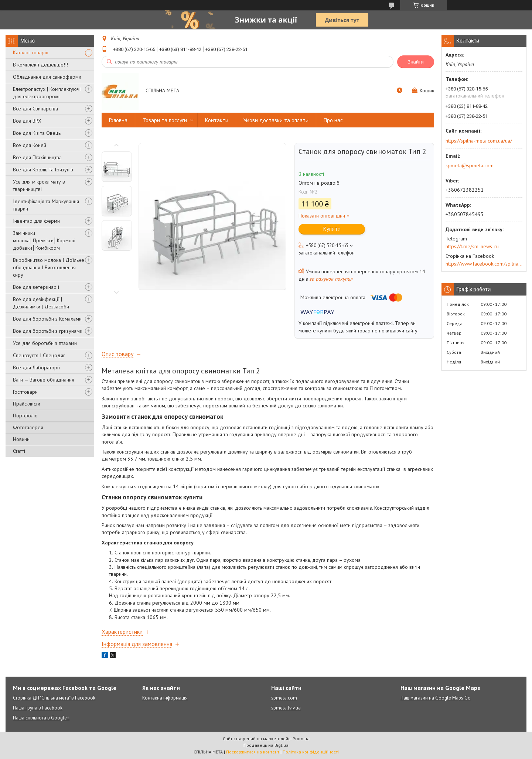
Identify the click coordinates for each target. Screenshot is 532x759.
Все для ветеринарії (36, 287)
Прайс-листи (27, 404)
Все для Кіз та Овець (37, 133)
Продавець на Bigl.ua (266, 745)
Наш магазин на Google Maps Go (436, 698)
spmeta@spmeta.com (470, 165)
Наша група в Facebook (38, 708)
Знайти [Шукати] (416, 62)
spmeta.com (284, 698)
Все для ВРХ (27, 121)
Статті (19, 451)
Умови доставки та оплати (276, 120)
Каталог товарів (31, 52)
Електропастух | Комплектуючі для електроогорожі (47, 93)
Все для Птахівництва (37, 157)
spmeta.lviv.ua (286, 708)
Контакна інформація (165, 698)
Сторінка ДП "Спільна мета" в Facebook (54, 698)
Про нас (333, 120)
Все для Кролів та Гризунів (43, 170)
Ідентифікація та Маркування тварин (46, 205)
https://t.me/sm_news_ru (472, 246)
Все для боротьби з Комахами (47, 319)
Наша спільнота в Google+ (41, 718)
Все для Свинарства (35, 109)
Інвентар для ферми (36, 221)
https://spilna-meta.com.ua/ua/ (479, 141)
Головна (118, 120)
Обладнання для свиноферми (47, 77)
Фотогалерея (28, 427)
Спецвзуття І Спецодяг (39, 355)
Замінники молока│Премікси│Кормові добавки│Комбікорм (44, 240)
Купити (332, 229)
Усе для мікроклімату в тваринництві (39, 185)
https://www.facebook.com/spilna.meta (484, 264)
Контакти (217, 120)
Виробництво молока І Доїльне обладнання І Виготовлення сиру (49, 267)
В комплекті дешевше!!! (40, 65)
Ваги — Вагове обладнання (44, 380)
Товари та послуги (165, 120)
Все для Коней (30, 145)
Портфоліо (25, 416)
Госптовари (25, 392)
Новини (21, 439)
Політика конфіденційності (311, 752)
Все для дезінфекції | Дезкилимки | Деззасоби (41, 303)
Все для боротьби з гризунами (48, 331)
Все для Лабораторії (36, 367)
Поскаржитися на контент (253, 752)
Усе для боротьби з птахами (45, 343)
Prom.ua (301, 739)
